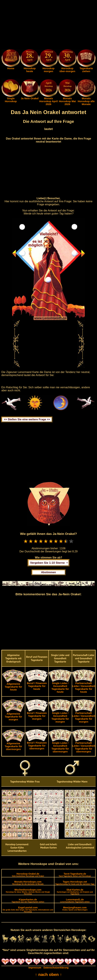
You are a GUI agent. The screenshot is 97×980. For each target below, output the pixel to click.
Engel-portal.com (28, 909)
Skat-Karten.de (75, 892)
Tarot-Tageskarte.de (75, 875)
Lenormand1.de (75, 900)
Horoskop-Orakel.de (28, 875)
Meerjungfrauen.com (75, 908)
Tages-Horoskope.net (75, 883)
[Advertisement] (48, 25)
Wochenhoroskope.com (28, 892)
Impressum (35, 968)
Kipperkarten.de (28, 900)
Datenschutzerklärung (56, 968)
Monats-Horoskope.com (28, 883)
